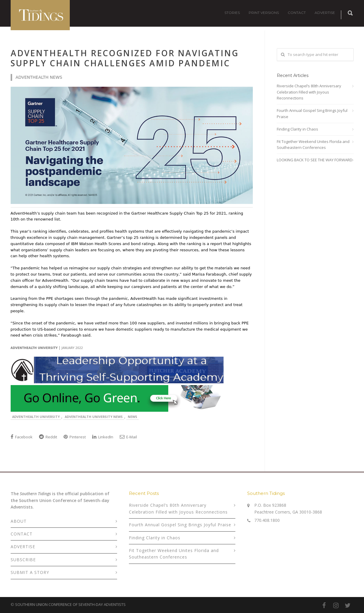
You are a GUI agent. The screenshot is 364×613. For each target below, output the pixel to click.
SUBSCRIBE (23, 560)
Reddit (48, 437)
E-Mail (128, 437)
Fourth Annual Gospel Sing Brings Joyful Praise (312, 114)
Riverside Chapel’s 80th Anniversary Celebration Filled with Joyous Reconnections (309, 92)
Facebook (22, 437)
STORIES (232, 13)
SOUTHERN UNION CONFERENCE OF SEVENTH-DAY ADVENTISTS (70, 604)
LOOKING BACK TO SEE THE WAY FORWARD (315, 160)
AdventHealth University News (94, 417)
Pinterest (75, 437)
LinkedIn (103, 437)
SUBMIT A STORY (30, 572)
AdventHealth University (36, 417)
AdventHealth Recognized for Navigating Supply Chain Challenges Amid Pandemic (125, 58)
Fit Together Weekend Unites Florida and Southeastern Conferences (313, 145)
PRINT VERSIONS (264, 13)
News (132, 417)
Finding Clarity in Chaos (297, 129)
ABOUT (19, 521)
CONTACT (297, 13)
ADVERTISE (325, 13)
